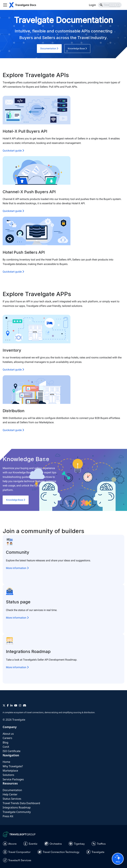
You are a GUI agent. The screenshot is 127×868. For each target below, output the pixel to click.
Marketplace (10, 771)
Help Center (10, 794)
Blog (5, 742)
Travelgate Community (17, 812)
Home (6, 762)
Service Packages (13, 779)
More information (17, 568)
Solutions (8, 775)
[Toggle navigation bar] (5, 5)
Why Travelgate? (13, 766)
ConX (6, 747)
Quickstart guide (13, 151)
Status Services (12, 799)
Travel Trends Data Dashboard (21, 803)
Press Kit (8, 816)
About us (8, 734)
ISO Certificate (12, 751)
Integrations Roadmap (17, 807)
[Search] (110, 5)
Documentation (49, 48)
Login (92, 5)
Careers (7, 738)
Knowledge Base (77, 48)
